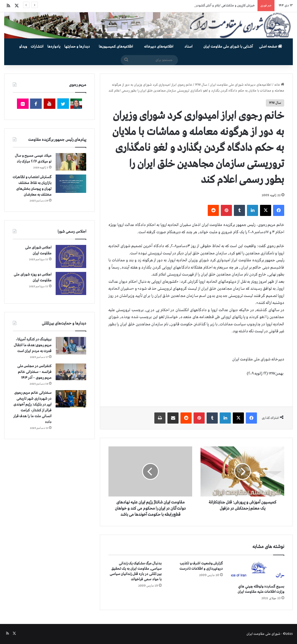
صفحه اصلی (271, 47)
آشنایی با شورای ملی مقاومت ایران (228, 47)
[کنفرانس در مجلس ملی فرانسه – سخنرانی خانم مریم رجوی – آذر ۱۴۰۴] (71, 372)
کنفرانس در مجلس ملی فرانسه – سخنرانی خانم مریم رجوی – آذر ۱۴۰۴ (34, 372)
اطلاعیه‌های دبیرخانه (159, 47)
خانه (279, 85)
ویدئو (23, 47)
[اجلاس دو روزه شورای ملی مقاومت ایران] (71, 283)
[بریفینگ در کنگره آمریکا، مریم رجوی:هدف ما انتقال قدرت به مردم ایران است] (71, 346)
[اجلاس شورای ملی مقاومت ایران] (71, 256)
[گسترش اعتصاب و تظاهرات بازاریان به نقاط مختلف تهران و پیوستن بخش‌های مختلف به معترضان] (71, 184)
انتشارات (37, 47)
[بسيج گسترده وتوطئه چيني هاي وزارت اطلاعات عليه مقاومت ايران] (258, 571)
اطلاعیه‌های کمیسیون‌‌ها (116, 47)
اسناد (188, 47)
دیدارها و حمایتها (77, 47)
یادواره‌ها (54, 47)
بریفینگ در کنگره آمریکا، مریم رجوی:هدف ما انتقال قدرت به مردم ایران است (33, 345)
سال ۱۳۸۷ (201, 85)
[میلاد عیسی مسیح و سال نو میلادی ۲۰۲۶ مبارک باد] (71, 162)
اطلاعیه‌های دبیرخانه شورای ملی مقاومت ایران (241, 85)
